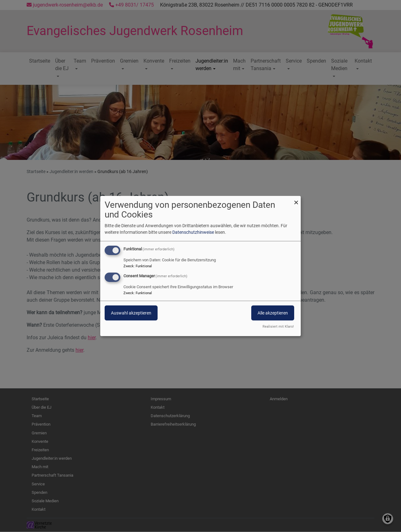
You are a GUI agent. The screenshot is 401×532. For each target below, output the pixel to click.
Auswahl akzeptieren (131, 313)
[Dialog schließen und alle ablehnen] (296, 200)
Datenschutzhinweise (193, 232)
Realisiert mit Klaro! (278, 327)
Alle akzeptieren (273, 313)
